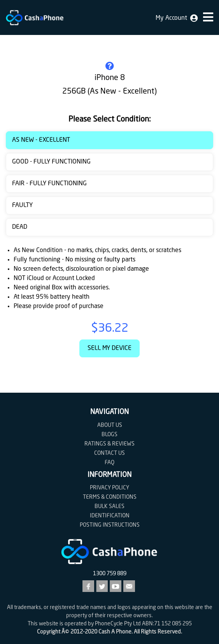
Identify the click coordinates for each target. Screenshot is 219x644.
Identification (110, 516)
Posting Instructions (110, 525)
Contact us (109, 453)
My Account (177, 18)
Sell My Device (109, 348)
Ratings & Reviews (109, 444)
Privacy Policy (109, 488)
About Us (110, 425)
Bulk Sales (109, 506)
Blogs (109, 435)
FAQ (109, 463)
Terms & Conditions (110, 497)
